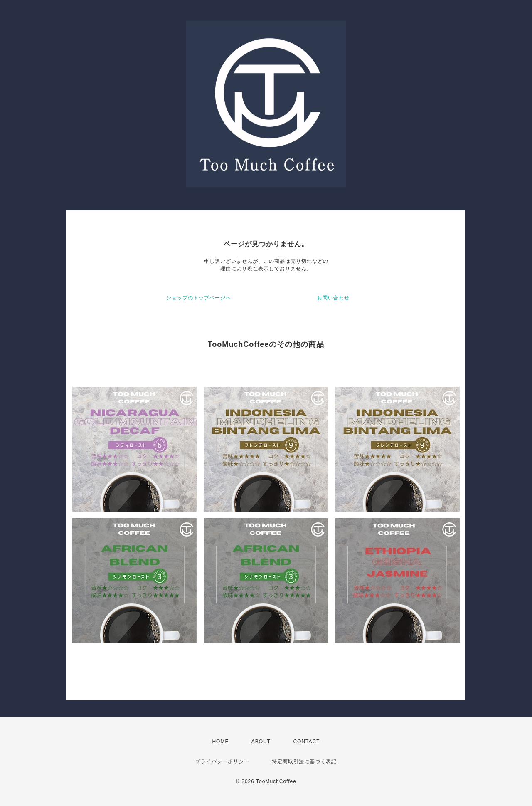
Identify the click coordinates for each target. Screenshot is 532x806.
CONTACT (306, 742)
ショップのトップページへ (199, 298)
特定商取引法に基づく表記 (304, 761)
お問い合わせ (333, 298)
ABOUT (261, 742)
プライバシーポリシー (222, 761)
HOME (220, 742)
